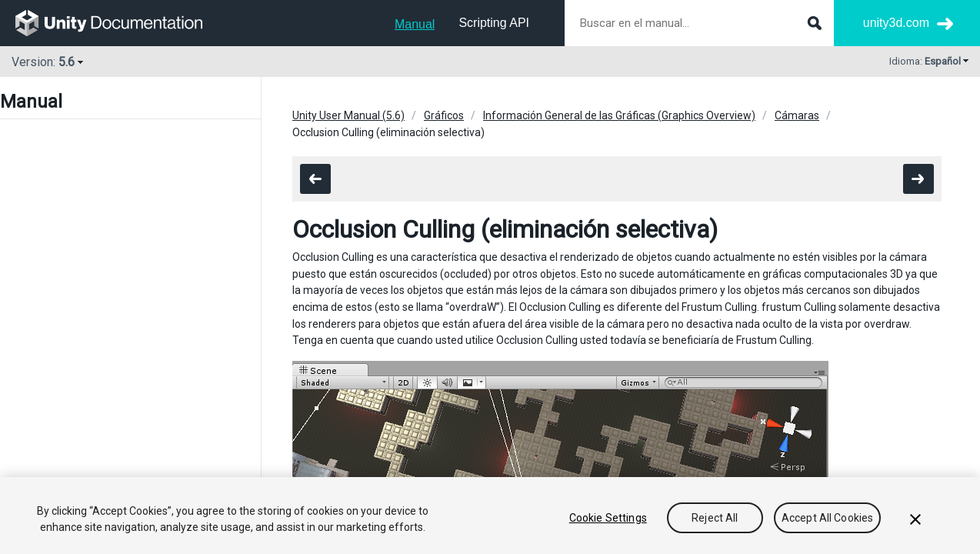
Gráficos (444, 115)
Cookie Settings (608, 518)
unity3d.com (896, 23)
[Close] (915, 519)
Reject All (715, 518)
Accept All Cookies (828, 518)
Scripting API (494, 23)
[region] (490, 516)
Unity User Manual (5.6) (348, 115)
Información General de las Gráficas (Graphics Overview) (619, 115)
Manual (415, 24)
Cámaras (797, 115)
